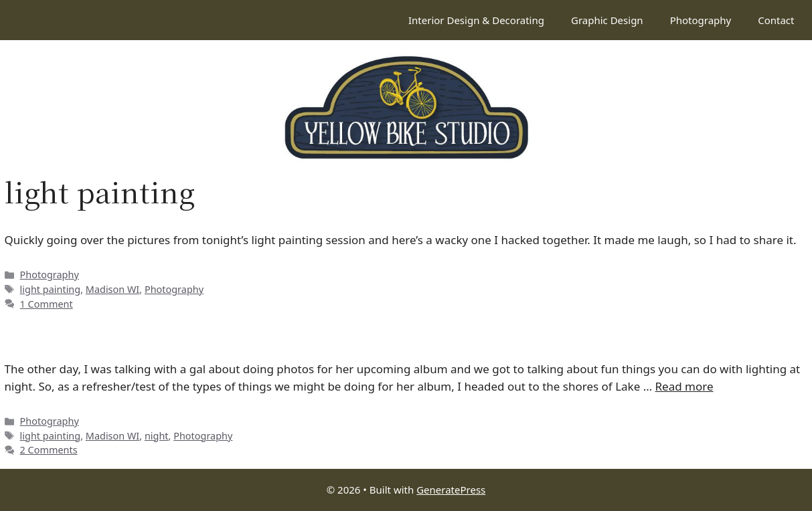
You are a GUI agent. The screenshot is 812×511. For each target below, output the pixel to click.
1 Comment (47, 304)
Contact (776, 20)
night (157, 436)
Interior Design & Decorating (476, 20)
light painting (51, 289)
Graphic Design (607, 20)
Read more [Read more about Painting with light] (684, 386)
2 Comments (49, 450)
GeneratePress (451, 490)
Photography (701, 20)
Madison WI (112, 289)
